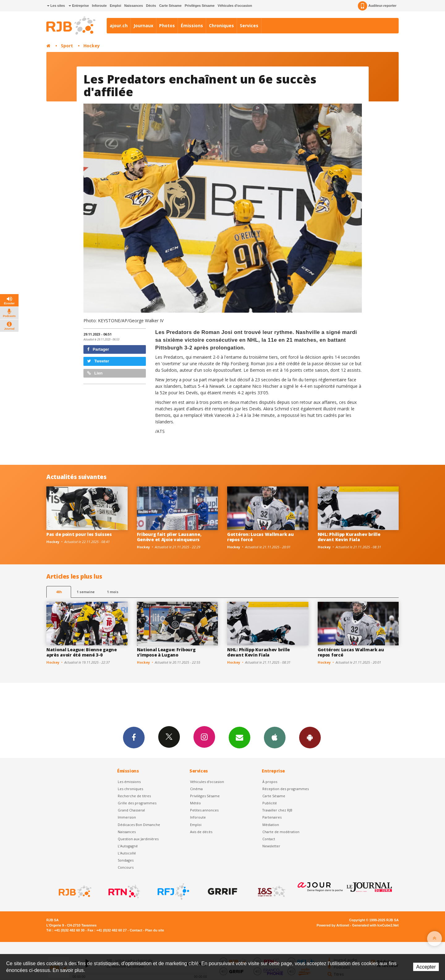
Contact (269, 839)
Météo (195, 803)
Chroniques (221, 26)
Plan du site (155, 930)
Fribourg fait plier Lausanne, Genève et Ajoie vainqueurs (169, 537)
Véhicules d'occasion (235, 6)
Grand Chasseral (131, 810)
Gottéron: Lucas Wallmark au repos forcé (260, 537)
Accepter (426, 967)
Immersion (127, 817)
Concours (126, 867)
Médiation (271, 825)
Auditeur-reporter (377, 6)
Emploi (115, 6)
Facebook (134, 737)
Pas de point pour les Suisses (79, 534)
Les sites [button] (56, 6)
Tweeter (98, 361)
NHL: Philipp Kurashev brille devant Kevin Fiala (349, 537)
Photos (167, 26)
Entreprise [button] (79, 6)
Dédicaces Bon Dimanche (139, 825)
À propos (270, 782)
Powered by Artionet (333, 925)
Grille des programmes (137, 803)
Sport (67, 46)
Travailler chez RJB (277, 810)
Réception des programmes (286, 789)
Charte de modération (281, 832)
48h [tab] (59, 592)
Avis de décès (201, 832)
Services (249, 26)
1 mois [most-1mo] (113, 592)
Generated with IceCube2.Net (375, 925)
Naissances (134, 6)
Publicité (270, 803)
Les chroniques (130, 789)
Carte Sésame (170, 6)
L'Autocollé (127, 853)
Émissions (192, 26)
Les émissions (129, 782)
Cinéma (196, 789)
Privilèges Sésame (200, 6)
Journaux (143, 26)
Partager (98, 349)
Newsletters (239, 737)
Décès (151, 6)
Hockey (92, 46)
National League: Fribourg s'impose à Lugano (166, 652)
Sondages (126, 860)
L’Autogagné (128, 846)
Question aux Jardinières (138, 839)
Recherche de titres (134, 796)
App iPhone (275, 737)
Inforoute (100, 6)
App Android (310, 737)
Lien (95, 373)
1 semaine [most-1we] (86, 592)
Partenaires (272, 817)
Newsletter (271, 846)
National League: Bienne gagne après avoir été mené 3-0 (82, 652)
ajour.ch (119, 26)
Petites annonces (204, 810)
